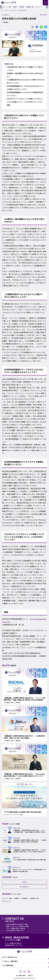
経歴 (8, 105)
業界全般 (22, 7)
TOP (2, 10)
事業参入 (16, 7)
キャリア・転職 (7, 7)
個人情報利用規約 (21, 975)
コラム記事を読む (8, 965)
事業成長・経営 (30, 7)
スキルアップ (39, 7)
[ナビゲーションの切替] (45, 3)
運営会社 (30, 975)
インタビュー (6, 15)
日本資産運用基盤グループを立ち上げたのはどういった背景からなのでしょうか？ (26, 88)
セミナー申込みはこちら (10, 957)
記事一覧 (7, 10)
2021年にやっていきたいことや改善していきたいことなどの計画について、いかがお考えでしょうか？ (25, 100)
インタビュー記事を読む (10, 961)
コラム (24, 882)
